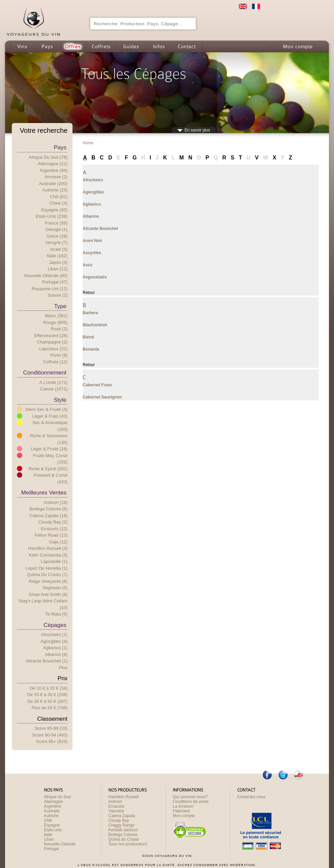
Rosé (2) (59, 329)
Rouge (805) (55, 322)
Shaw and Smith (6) (48, 594)
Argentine (52, 806)
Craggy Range (121, 825)
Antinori (115, 802)
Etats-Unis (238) (52, 216)
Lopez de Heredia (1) (47, 568)
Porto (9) (59, 355)
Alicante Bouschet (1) (47, 661)
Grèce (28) (57, 236)
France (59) (56, 223)
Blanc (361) (56, 316)
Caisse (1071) (54, 389)
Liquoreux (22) (53, 349)
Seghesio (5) (55, 588)
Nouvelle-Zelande (60, 844)
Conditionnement (45, 373)
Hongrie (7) (57, 243)
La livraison (183, 806)
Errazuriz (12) (54, 529)
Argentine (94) (54, 170)
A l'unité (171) (53, 382)
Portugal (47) (55, 282)
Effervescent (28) (51, 336)
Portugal (51, 849)
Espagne (52, 825)
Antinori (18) (55, 502)
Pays (47, 46)
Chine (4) (59, 203)
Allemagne (53, 802)
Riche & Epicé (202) (48, 469)
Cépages (55, 625)
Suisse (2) (58, 295)
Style (60, 400)
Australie (52, 811)
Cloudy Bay (119, 820)
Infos (159, 46)
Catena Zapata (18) (48, 516)
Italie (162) (57, 256)
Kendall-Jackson (123, 830)
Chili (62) (59, 197)
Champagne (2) (52, 342)
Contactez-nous (251, 797)
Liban (49, 839)
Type (60, 306)
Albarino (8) (56, 654)
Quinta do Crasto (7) (47, 575)
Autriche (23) (55, 190)
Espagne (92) (54, 210)
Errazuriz (116, 806)
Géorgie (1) (56, 229)
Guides (131, 46)
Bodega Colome (123, 835)
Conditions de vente (191, 802)
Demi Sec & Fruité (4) (46, 409)
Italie (48, 835)
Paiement (181, 811)
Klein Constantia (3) (48, 555)
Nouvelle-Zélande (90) (46, 276)
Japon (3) (58, 262)
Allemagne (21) (53, 164)
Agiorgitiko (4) (54, 641)
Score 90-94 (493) (50, 735)
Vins (23, 46)
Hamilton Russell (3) (48, 548)
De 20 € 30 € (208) (47, 695)
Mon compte (297, 46)
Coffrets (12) (55, 362)
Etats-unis (53, 830)
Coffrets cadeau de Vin (101, 46)
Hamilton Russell (123, 797)
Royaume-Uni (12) (50, 289)
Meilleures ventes (44, 493)
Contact (187, 46)
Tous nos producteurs (128, 844)
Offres (73, 46)
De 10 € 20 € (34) (49, 688)
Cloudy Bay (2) (53, 522)
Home (88, 143)
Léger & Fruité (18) (49, 449)
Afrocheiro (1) (54, 635)
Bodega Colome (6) (48, 509)
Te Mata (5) (56, 614)
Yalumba (116, 811)
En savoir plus (197, 130)
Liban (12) (58, 269)
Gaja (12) (58, 542)
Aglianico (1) (55, 648)
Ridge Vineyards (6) (48, 581)
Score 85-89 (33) (51, 728)
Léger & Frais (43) (50, 416)
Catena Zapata (122, 816)
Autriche (51, 816)
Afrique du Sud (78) (48, 157)
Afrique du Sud (57, 797)
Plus (63, 668)
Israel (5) (59, 249)
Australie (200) (53, 184)
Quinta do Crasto (124, 839)
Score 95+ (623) (52, 741)
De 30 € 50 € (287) (47, 701)
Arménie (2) (56, 177)
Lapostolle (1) (54, 561)
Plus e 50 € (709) (50, 708)
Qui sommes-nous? (190, 797)
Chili (48, 820)
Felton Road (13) (51, 535)
